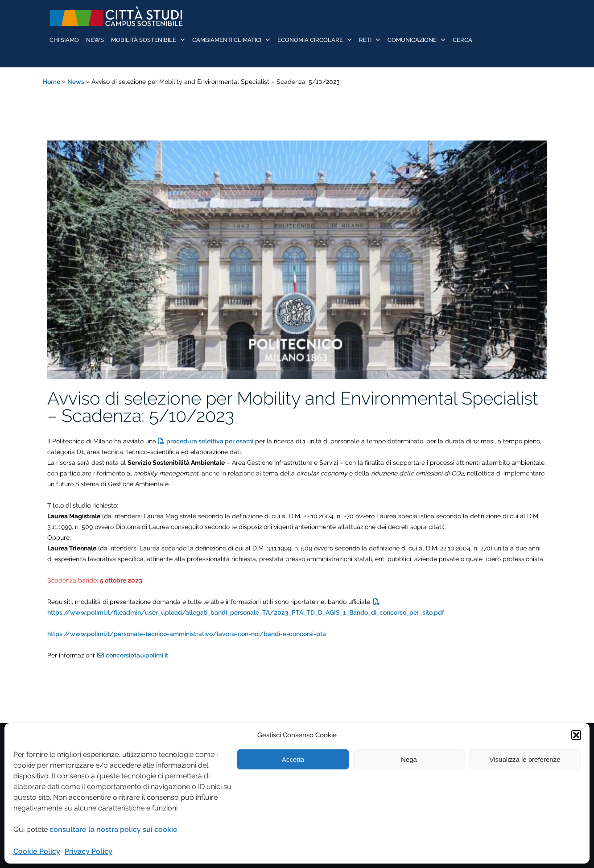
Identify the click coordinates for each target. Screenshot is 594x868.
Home (52, 82)
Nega (409, 759)
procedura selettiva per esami (210, 441)
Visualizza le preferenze (525, 759)
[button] (576, 735)
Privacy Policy (89, 851)
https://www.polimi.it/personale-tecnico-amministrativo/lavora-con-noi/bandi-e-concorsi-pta (187, 634)
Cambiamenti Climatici (227, 40)
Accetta (293, 759)
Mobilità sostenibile (144, 40)
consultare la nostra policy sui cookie (113, 829)
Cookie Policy (37, 851)
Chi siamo (64, 40)
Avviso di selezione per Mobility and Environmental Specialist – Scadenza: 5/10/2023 (293, 407)
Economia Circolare (310, 40)
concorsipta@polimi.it (137, 655)
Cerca (462, 40)
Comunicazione (412, 40)
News (95, 40)
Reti (365, 40)
